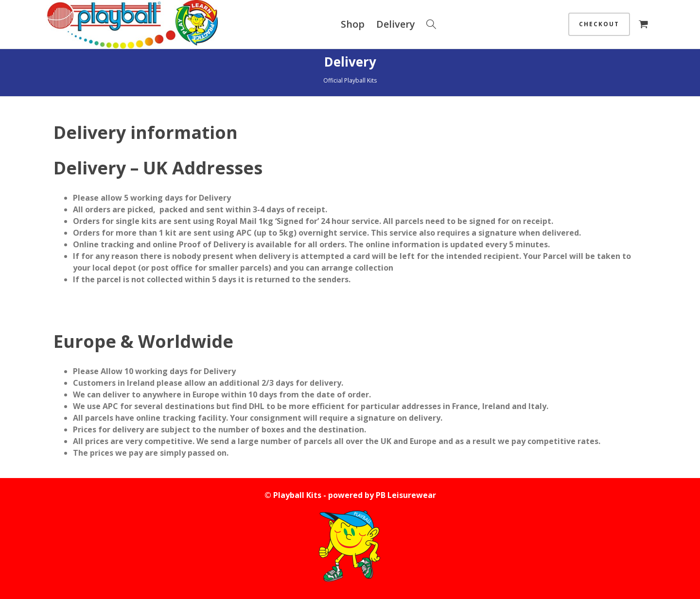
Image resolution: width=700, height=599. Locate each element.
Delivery (396, 24)
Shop (353, 24)
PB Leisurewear (406, 495)
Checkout (599, 24)
